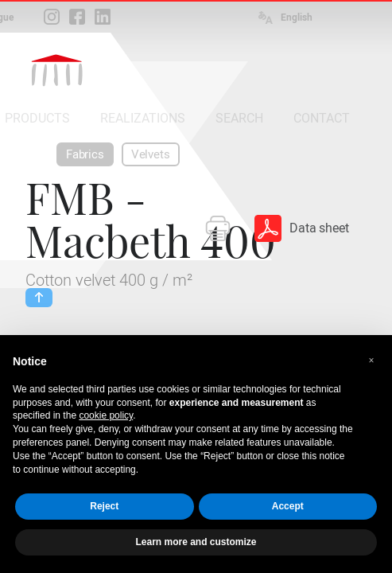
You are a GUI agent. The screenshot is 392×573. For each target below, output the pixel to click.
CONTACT (322, 118)
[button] (371, 361)
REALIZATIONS (143, 118)
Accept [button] (288, 506)
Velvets (151, 154)
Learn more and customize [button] (196, 542)
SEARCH (239, 118)
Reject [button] (104, 506)
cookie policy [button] (106, 415)
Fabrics (85, 154)
